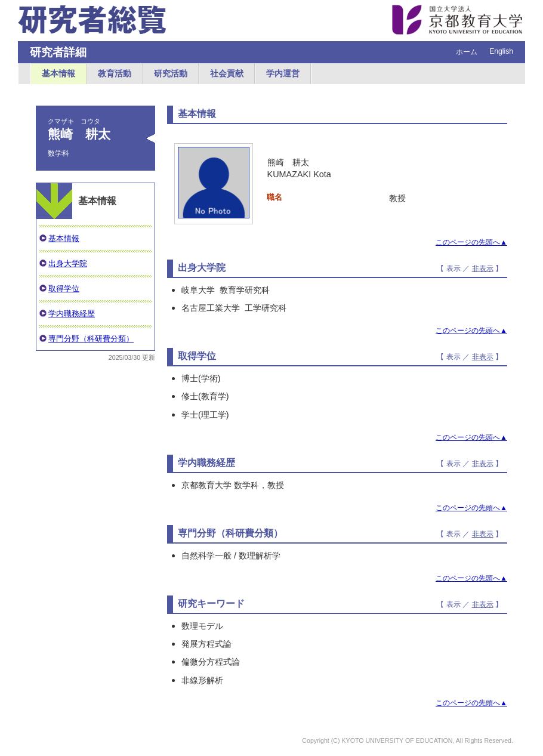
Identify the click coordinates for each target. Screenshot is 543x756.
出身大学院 (68, 263)
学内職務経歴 (72, 314)
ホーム (467, 52)
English (501, 51)
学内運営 (283, 73)
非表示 (483, 269)
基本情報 (58, 73)
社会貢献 (227, 73)
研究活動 (171, 73)
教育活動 (115, 73)
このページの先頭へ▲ (471, 242)
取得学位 (64, 288)
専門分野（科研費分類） (91, 339)
